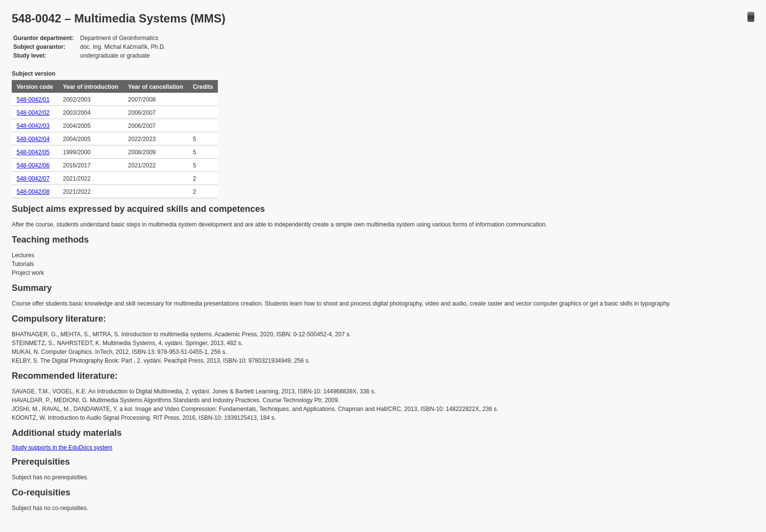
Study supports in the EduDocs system (62, 448)
